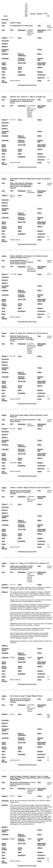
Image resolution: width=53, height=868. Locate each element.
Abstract (5, 44)
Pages (40, 38)
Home (6, 16)
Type (39, 26)
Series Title (22, 63)
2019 (12, 497)
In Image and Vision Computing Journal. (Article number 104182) (31, 577)
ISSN (3, 72)
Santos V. (13, 488)
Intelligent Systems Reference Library (31, 32)
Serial (39, 80)
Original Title (40, 59)
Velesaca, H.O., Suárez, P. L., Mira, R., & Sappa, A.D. (28, 97)
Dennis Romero (32, 778)
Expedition (22, 75)
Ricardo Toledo (15, 779)
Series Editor (4, 64)
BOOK (49, 30)
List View (33, 14)
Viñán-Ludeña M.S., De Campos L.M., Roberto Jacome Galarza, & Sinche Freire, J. (29, 257)
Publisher (5, 54)
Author (4, 23)
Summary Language (21, 59)
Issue (20, 38)
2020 (12, 267)
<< (26, 3)
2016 (12, 788)
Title (3, 26)
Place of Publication (22, 55)
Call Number (4, 81)
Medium (40, 72)
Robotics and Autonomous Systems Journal (31, 791)
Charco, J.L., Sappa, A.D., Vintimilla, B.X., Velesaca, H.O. (30, 563)
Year (3, 30)
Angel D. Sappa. (16, 23)
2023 (12, 424)
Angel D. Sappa (26, 696)
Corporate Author (5, 50)
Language (5, 58)
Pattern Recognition (31, 192)
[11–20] (26, 15)
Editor (39, 54)
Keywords (5, 41)
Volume (4, 38)
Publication (22, 30)
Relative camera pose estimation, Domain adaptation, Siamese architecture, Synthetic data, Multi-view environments (30, 588)
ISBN (20, 72)
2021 (12, 106)
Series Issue (20, 68)
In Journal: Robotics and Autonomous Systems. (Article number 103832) (31, 348)
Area (3, 75)
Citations (40, 14)
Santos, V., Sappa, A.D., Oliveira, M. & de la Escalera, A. (29, 333)
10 (27, 11)
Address (5, 46)
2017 (12, 705)
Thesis (40, 49)
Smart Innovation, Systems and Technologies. (32, 269)
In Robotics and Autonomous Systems (31, 499)
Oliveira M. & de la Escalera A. (40, 488)
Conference (41, 75)
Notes (4, 78)
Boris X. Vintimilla (44, 778)
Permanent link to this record (27, 85)
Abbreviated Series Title (42, 64)
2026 (12, 191)
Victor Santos (15, 696)
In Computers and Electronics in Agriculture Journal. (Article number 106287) (32, 111)
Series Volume (4, 68)
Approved (41, 78)
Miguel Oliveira (37, 696)
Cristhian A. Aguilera (29, 776)
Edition (40, 67)
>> (26, 13)
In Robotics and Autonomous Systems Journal (31, 708)
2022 (12, 30)
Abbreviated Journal (42, 31)
